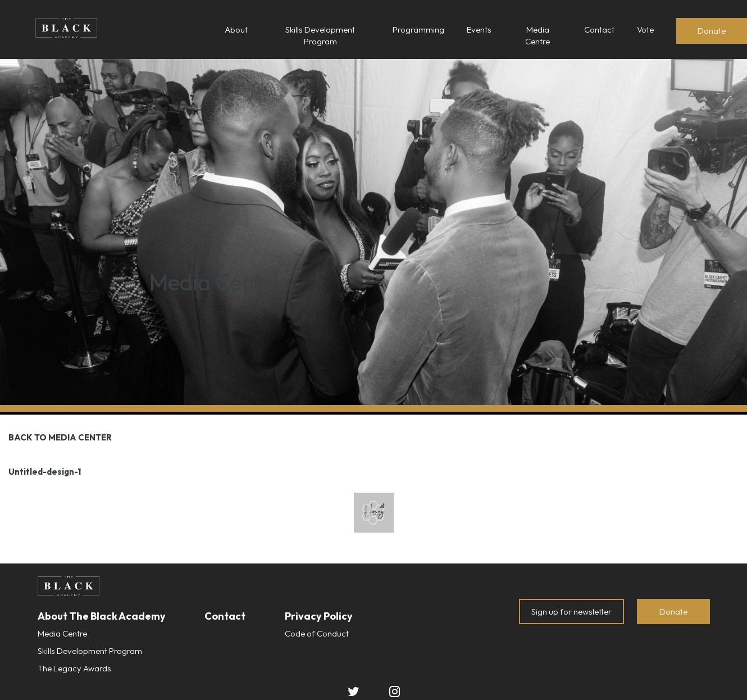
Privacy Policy (319, 616)
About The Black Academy (102, 616)
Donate (712, 31)
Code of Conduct (317, 633)
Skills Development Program (90, 651)
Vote (645, 29)
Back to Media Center (60, 437)
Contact (599, 29)
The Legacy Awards (74, 668)
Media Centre (62, 633)
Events (479, 29)
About (236, 29)
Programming (418, 29)
